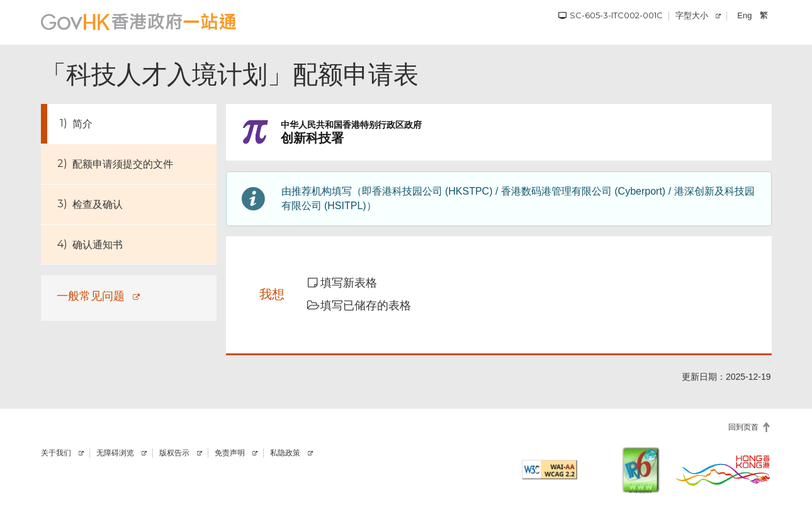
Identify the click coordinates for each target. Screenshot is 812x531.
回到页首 (743, 427)
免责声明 (230, 453)
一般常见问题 (91, 296)
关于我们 (56, 453)
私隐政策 (285, 453)
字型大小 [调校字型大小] (692, 15)
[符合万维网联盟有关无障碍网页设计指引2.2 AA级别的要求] (550, 470)
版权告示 (174, 453)
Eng (744, 15)
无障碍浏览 (115, 453)
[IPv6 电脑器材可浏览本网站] (640, 470)
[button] (351, 283)
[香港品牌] (723, 470)
